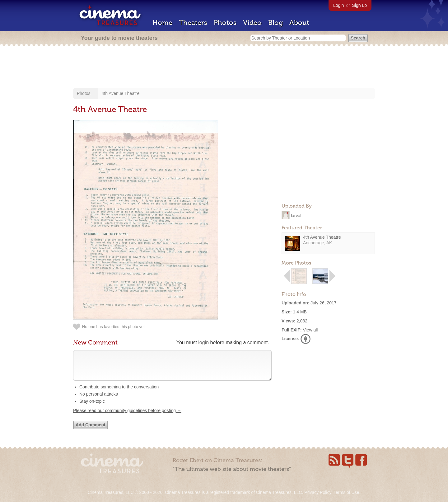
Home (162, 23)
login (203, 342)
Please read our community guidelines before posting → (127, 417)
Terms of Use (346, 492)
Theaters (193, 23)
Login (338, 5)
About (299, 23)
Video (252, 23)
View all (310, 330)
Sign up (359, 5)
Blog (275, 23)
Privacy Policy (318, 492)
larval (296, 215)
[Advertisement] (224, 68)
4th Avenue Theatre (121, 93)
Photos (225, 23)
